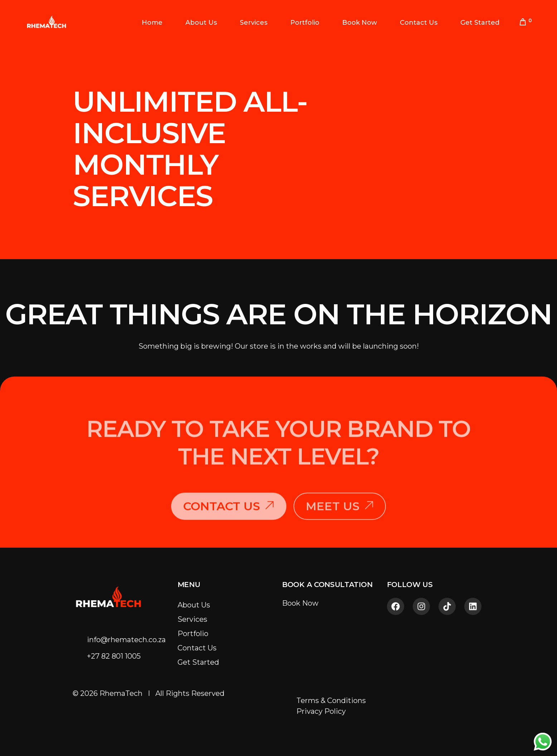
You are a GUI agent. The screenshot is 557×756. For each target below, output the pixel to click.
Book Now (300, 603)
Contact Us (197, 648)
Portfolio (193, 634)
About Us (194, 605)
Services (192, 619)
